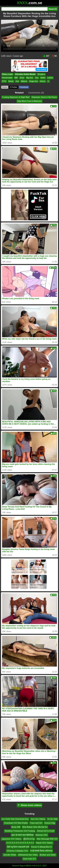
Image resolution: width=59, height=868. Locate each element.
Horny (43, 81)
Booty (11, 81)
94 (54, 56)
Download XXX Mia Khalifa (16, 823)
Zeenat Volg (50, 823)
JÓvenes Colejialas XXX (17, 851)
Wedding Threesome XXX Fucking (20, 831)
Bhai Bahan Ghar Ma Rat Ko (35, 827)
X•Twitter (13, 87)
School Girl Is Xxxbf (46, 831)
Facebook (24, 87)
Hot (17, 81)
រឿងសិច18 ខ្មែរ (29, 839)
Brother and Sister (48, 855)
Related (19, 93)
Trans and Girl (36, 823)
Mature (24, 81)
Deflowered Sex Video (28, 855)
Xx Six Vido (52, 819)
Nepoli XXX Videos (44, 843)
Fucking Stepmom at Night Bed (16, 97)
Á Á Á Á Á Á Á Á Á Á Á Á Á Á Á (20, 843)
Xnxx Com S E (29, 859)
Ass (37, 78)
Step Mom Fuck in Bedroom (29, 101)
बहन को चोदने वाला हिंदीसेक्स (22, 835)
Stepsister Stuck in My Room (44, 97)
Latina (50, 78)
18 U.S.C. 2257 (40, 866)
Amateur (41, 74)
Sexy (22, 78)
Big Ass (30, 78)
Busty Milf (16, 827)
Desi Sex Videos (38, 819)
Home (15, 866)
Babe (43, 78)
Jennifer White (10, 855)
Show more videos (30, 805)
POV (4, 81)
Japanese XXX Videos (11, 839)
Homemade (7, 78)
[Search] (24, 9)
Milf (16, 78)
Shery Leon (7, 74)
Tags (22, 866)
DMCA (29, 866)
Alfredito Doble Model (25, 74)
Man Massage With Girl (47, 839)
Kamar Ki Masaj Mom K (42, 847)
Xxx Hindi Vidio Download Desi (15, 819)
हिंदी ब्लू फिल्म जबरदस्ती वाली (18, 847)
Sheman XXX (42, 835)
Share (5, 87)
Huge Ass (33, 81)
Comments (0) (36, 93)
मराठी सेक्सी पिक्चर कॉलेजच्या (41, 851)
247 (46, 56)
